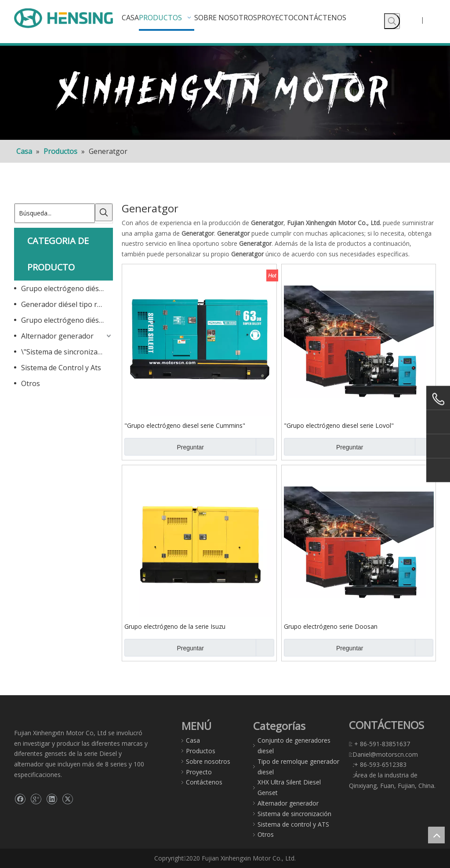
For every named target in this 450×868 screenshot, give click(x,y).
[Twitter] (67, 799)
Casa (193, 740)
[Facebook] (20, 799)
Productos (201, 751)
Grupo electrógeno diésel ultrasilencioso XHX (67, 320)
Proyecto (199, 772)
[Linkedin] (52, 799)
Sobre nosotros (208, 761)
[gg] (21, 722)
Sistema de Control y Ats (61, 368)
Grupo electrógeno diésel (63, 288)
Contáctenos (204, 782)
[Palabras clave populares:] (392, 21)
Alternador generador (57, 336)
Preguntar (164, 447)
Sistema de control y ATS (293, 824)
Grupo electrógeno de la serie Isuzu (175, 626)
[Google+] (36, 799)
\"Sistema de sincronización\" (67, 352)
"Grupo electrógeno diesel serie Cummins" (185, 425)
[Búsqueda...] (55, 213)
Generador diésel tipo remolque (67, 304)
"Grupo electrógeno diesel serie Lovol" (339, 425)
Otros (31, 383)
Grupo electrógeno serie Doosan (331, 626)
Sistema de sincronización (294, 814)
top (436, 835)
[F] (225, 93)
